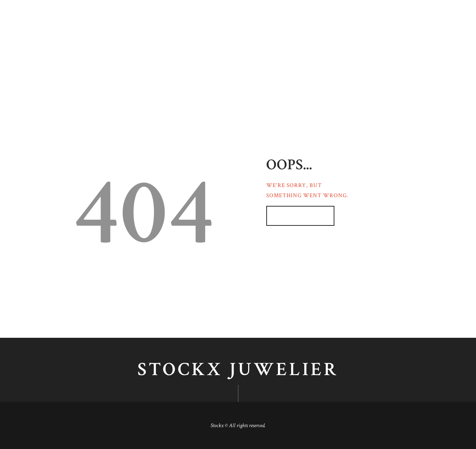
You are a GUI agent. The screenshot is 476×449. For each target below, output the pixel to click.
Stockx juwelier (238, 370)
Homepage (297, 216)
